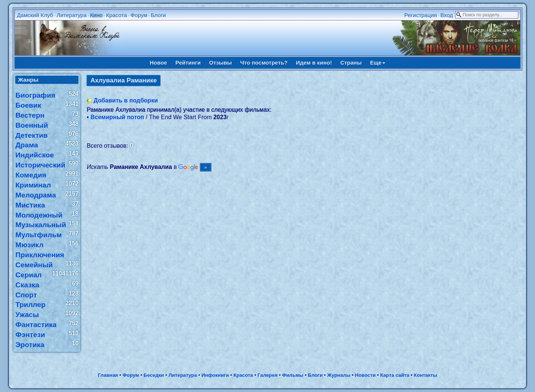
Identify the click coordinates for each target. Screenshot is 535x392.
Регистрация (421, 15)
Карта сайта (395, 375)
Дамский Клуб (35, 15)
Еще (378, 63)
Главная (108, 375)
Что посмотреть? (264, 63)
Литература (72, 15)
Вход (447, 15)
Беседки (154, 375)
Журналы (339, 375)
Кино (96, 15)
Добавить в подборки (126, 100)
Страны (351, 63)
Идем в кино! (314, 63)
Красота (116, 15)
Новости (365, 375)
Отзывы (221, 63)
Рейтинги (188, 63)
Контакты (426, 375)
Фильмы (293, 375)
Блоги (158, 15)
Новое (158, 63)
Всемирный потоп (117, 117)
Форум (139, 15)
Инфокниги (215, 375)
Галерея (267, 375)
